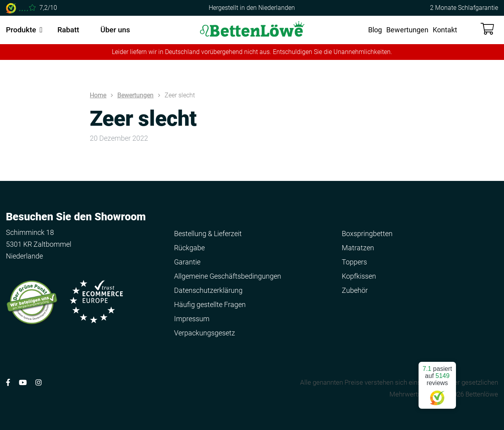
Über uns (115, 30)
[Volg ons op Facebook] (8, 383)
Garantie (187, 262)
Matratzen (358, 248)
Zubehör (355, 290)
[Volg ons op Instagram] (39, 383)
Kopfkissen (359, 276)
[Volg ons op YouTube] (23, 383)
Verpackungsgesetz (205, 333)
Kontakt (445, 30)
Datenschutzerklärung (208, 290)
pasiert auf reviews (437, 382)
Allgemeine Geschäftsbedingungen (228, 276)
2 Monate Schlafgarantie (464, 8)
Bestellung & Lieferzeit (208, 234)
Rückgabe (189, 248)
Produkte (21, 30)
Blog (375, 30)
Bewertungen (407, 30)
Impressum (192, 319)
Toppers (354, 262)
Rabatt (68, 30)
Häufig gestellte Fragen (210, 304)
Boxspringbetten (367, 234)
